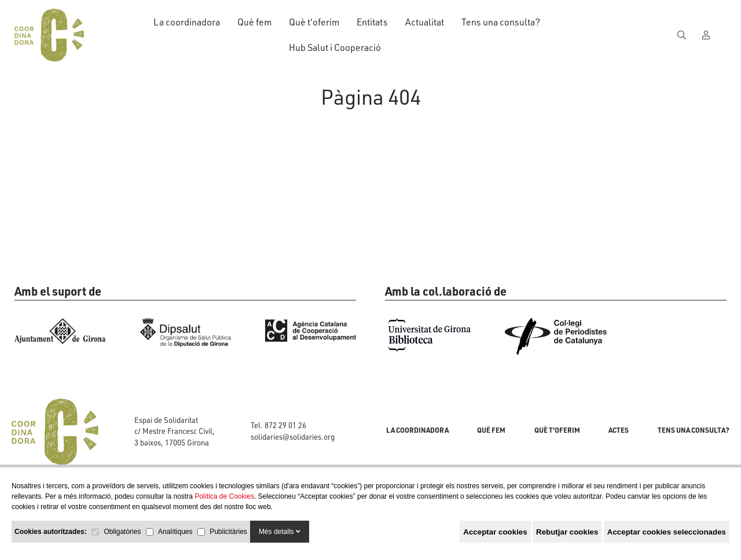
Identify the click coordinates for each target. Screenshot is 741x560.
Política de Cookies (224, 496)
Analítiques (175, 532)
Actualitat (425, 22)
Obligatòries (122, 532)
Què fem (254, 22)
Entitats (372, 22)
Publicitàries (228, 532)
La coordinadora (187, 22)
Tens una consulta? (501, 22)
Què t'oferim (314, 22)
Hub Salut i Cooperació (335, 47)
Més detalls (280, 532)
